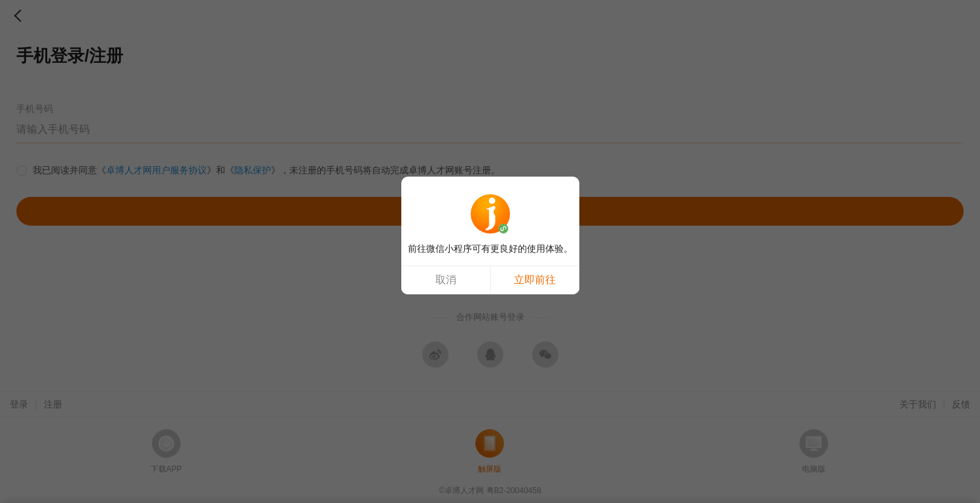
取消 (446, 280)
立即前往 (535, 280)
